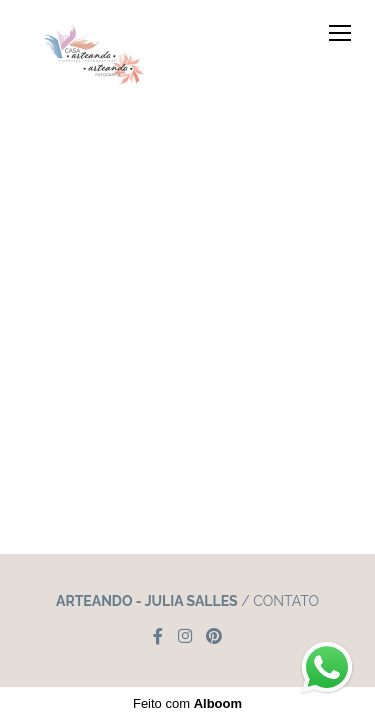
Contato (286, 601)
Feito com (187, 703)
